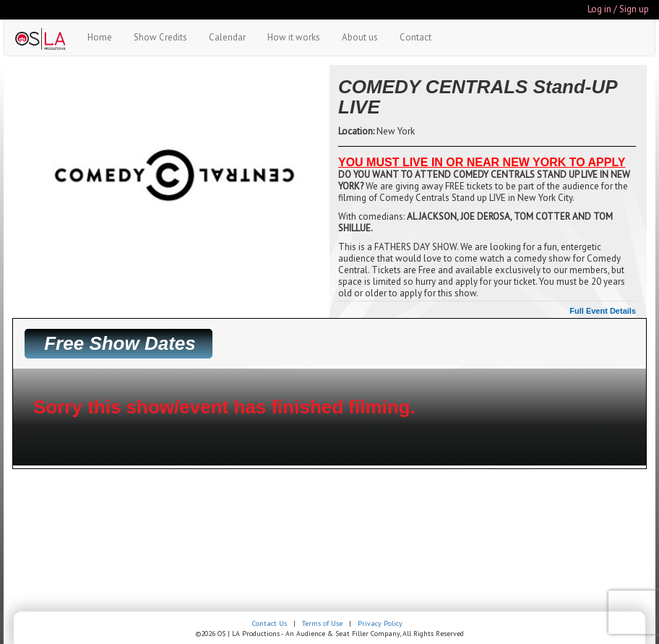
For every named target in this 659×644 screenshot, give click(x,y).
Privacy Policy (380, 623)
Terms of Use (322, 623)
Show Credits (160, 37)
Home (100, 37)
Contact (415, 37)
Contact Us (270, 623)
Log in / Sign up (618, 9)
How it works (294, 37)
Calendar (227, 37)
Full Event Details (603, 311)
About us (360, 37)
